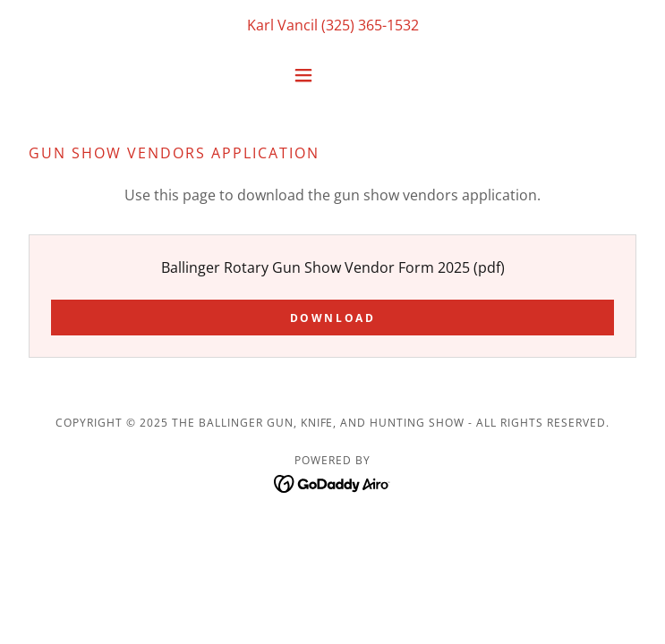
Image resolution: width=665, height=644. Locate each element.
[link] (332, 482)
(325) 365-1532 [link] (370, 25)
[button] (332, 75)
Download (333, 318)
